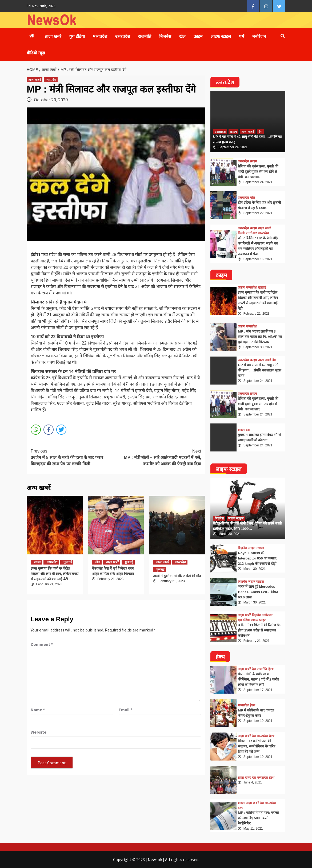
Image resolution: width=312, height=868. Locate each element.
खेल (182, 36)
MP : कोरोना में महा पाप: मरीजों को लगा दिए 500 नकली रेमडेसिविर (258, 818)
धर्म (242, 36)
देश (260, 132)
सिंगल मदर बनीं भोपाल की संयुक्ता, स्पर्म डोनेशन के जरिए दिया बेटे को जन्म (257, 746)
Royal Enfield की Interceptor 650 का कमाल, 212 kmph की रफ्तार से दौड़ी (257, 558)
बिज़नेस (165, 36)
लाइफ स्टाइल (221, 36)
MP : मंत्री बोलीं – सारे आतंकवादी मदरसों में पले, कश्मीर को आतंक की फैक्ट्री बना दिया (159, 457)
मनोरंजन (259, 36)
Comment (42, 644)
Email (125, 710)
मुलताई (68, 562)
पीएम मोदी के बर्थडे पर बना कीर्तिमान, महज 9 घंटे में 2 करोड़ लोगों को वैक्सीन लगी (258, 679)
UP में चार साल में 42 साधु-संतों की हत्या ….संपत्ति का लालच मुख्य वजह (260, 370)
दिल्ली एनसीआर (247, 233)
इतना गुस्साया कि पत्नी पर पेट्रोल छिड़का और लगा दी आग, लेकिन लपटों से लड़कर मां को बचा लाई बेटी (55, 574)
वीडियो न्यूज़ (36, 53)
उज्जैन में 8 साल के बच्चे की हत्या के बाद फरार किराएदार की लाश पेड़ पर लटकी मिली (73, 457)
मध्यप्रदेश (100, 36)
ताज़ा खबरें (53, 36)
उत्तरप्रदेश (123, 36)
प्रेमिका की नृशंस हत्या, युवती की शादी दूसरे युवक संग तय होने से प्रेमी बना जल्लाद (258, 172)
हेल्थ (271, 669)
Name (38, 710)
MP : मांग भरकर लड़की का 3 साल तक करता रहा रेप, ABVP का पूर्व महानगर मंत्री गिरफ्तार (260, 337)
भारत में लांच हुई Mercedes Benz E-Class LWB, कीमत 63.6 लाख (258, 592)
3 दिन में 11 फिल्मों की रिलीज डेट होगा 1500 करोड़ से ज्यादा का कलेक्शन (259, 630)
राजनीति (145, 36)
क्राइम (198, 36)
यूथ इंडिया (77, 36)
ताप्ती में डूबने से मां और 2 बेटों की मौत (177, 576)
